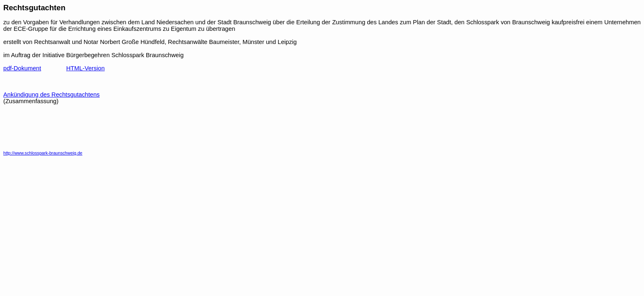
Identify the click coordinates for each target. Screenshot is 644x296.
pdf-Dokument (22, 68)
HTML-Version (85, 68)
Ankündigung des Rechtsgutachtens (52, 95)
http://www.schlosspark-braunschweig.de (43, 153)
